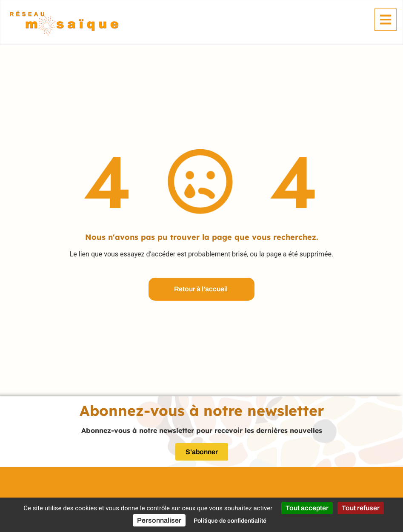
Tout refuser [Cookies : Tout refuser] (361, 508)
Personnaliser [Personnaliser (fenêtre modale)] (159, 520)
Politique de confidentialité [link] (230, 521)
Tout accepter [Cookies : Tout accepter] (307, 508)
